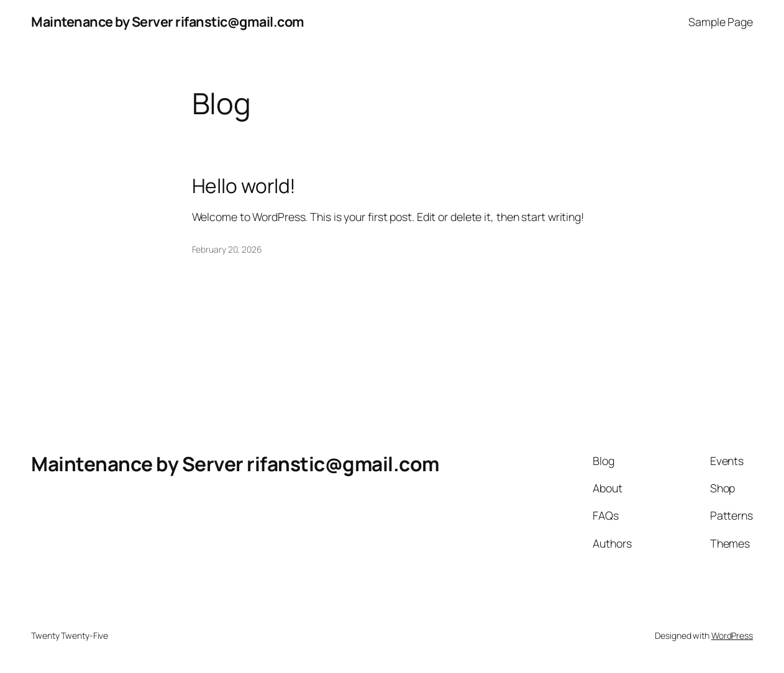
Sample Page (721, 22)
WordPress (732, 635)
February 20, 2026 (227, 249)
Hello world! (244, 186)
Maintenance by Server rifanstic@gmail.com (168, 22)
